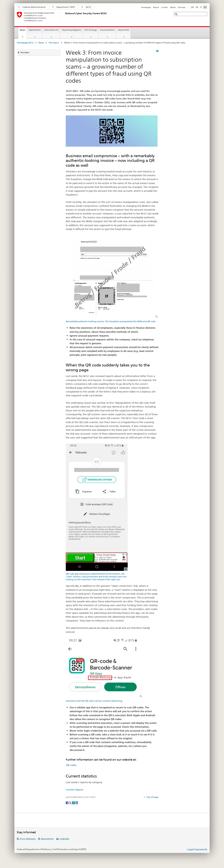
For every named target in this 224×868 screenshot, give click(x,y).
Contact (164, 7)
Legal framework (197, 849)
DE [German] (192, 7)
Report (156, 7)
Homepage (146, 7)
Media (173, 7)
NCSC (87, 7)
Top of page (152, 797)
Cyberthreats (35, 30)
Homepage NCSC (25, 43)
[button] (177, 14)
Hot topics (54, 43)
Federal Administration (32, 7)
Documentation (107, 30)
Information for (51, 30)
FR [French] (197, 7)
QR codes (71, 765)
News (23, 31)
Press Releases (28, 839)
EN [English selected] (205, 7)
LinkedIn (64, 839)
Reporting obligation (72, 30)
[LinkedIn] (77, 803)
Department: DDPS (64, 7)
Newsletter (47, 839)
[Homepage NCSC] (64, 17)
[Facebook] (67, 803)
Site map (182, 7)
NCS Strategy (91, 30)
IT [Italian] (201, 7)
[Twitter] (71, 803)
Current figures (75, 790)
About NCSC (124, 30)
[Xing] (74, 803)
